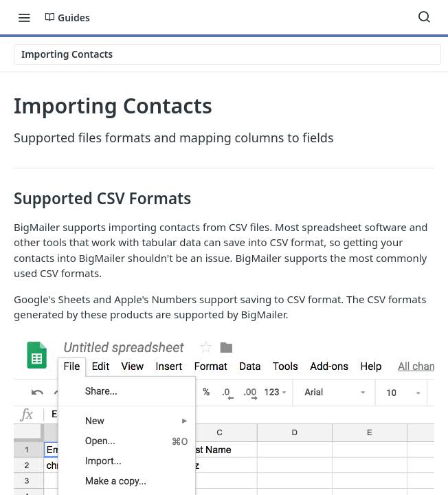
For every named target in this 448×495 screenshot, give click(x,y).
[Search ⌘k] (424, 17)
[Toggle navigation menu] (24, 17)
